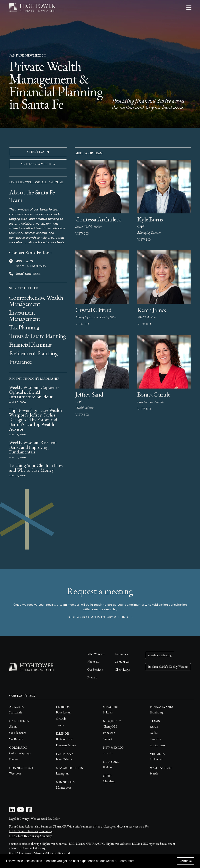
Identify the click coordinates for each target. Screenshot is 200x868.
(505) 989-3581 (28, 274)
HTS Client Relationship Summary (30, 836)
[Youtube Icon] (21, 811)
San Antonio (157, 745)
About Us (93, 662)
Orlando (61, 719)
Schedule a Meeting (160, 655)
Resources (121, 654)
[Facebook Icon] (29, 811)
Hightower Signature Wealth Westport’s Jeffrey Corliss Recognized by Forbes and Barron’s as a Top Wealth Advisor (36, 420)
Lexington (62, 773)
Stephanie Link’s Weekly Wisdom (168, 667)
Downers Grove (66, 745)
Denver (14, 759)
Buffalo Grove (65, 739)
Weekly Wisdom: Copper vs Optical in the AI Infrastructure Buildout (34, 392)
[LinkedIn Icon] (12, 811)
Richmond (156, 759)
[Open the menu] (189, 8)
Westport (15, 773)
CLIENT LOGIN (38, 152)
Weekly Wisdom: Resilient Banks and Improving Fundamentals (33, 447)
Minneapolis (64, 787)
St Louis (108, 712)
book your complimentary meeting (100, 617)
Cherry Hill (110, 726)
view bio (82, 233)
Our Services (95, 670)
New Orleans (64, 759)
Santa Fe (108, 753)
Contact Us (122, 662)
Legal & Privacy (19, 819)
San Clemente (18, 733)
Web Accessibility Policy (45, 819)
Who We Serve (96, 654)
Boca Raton (63, 712)
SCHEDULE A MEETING (38, 164)
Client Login (122, 670)
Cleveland (109, 781)
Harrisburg (157, 712)
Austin (154, 726)
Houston (155, 739)
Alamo (13, 726)
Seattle (154, 773)
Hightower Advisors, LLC (122, 844)
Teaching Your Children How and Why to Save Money (36, 468)
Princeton (109, 733)
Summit (108, 739)
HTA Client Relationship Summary (31, 831)
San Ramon (16, 739)
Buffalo (107, 767)
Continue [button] (186, 861)
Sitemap (92, 677)
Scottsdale (16, 712)
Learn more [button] (127, 861)
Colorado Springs (20, 753)
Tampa (60, 725)
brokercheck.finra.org (32, 848)
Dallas (154, 733)
